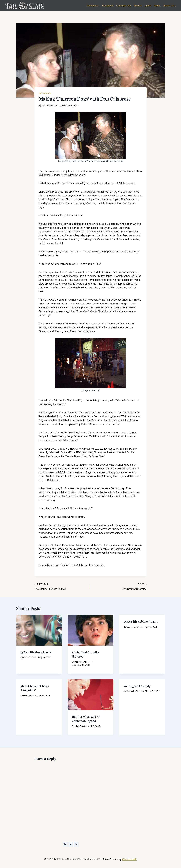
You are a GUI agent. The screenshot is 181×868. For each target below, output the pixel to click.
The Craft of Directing (120, 586)
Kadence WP (129, 859)
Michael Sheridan (50, 106)
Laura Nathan (29, 658)
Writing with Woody (137, 686)
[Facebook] (65, 844)
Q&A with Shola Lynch (36, 652)
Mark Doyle (80, 726)
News (157, 6)
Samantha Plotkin (134, 691)
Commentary (124, 6)
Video (148, 6)
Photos (138, 6)
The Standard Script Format (61, 586)
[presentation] (39, 630)
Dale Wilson (29, 696)
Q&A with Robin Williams (141, 621)
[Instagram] (76, 844)
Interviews (108, 6)
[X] (71, 844)
